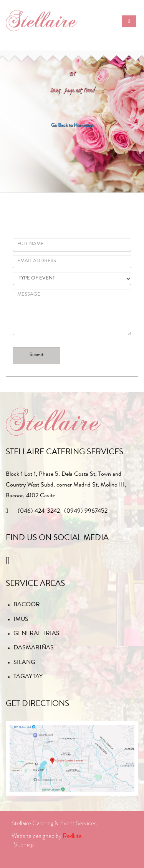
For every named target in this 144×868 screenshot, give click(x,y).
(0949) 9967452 (86, 512)
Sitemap (24, 844)
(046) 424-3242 (39, 512)
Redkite (72, 836)
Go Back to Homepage (72, 125)
